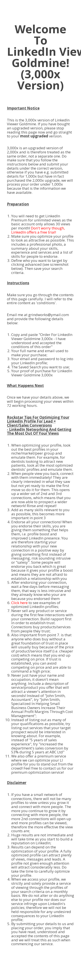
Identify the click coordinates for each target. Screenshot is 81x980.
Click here (19, 603)
